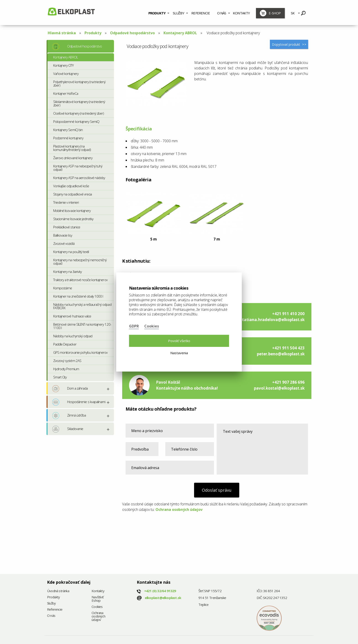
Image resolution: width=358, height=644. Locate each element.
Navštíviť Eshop (97, 599)
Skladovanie (68, 429)
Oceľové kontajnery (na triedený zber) (79, 113)
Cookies (97, 607)
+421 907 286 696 (288, 382)
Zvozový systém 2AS (67, 361)
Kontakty (241, 13)
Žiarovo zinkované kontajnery (73, 158)
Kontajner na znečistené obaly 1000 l (78, 296)
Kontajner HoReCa (66, 93)
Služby (179, 13)
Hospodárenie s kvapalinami (79, 402)
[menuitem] (159, 13)
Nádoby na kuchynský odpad (73, 336)
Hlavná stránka (62, 33)
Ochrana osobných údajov (179, 509)
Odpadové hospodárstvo (132, 33)
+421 (160, 591)
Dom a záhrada (70, 389)
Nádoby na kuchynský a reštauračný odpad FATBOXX (82, 306)
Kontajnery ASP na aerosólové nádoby (79, 178)
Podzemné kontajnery (68, 138)
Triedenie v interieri (66, 202)
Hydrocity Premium (66, 369)
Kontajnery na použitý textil (71, 252)
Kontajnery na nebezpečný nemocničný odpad (80, 262)
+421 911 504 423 (288, 348)
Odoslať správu (217, 490)
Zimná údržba (69, 416)
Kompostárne (63, 288)
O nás (222, 13)
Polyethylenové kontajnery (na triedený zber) (79, 83)
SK (293, 13)
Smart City (60, 377)
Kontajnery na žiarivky (67, 272)
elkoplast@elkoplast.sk (163, 598)
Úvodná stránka (58, 591)
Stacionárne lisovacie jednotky (73, 219)
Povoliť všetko (179, 341)
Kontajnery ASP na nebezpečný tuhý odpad (78, 168)
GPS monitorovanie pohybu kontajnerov (80, 352)
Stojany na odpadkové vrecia (72, 194)
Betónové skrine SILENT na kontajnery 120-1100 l (82, 326)
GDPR (134, 326)
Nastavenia (179, 353)
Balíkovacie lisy (63, 235)
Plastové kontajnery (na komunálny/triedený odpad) (72, 148)
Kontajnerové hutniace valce (72, 316)
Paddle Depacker (65, 344)
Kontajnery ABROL (180, 33)
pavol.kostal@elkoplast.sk (279, 388)
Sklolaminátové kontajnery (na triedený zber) (79, 103)
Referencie (201, 13)
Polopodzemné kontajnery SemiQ (76, 121)
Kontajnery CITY (63, 65)
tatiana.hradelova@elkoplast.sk (273, 320)
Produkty (157, 13)
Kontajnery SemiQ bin (68, 130)
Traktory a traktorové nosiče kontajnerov (80, 280)
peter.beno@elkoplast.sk (281, 354)
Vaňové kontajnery (66, 74)
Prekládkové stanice (67, 227)
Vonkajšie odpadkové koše (71, 186)
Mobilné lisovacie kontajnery (72, 211)
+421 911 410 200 (288, 314)
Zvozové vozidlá (64, 243)
